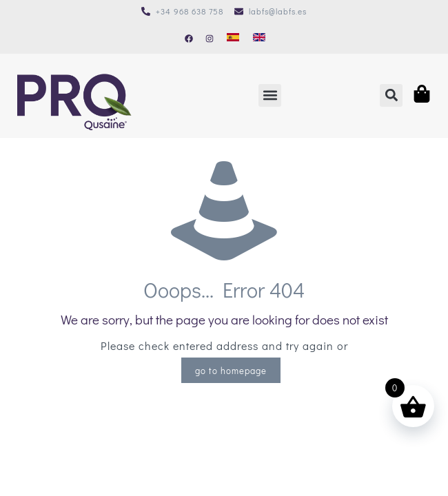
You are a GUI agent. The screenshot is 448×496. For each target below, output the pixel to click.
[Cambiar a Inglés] (259, 37)
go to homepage (231, 370)
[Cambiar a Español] (233, 37)
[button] (270, 95)
